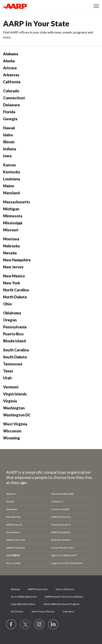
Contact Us (57, 501)
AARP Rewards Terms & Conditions (64, 597)
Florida (9, 112)
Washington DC (17, 415)
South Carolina (16, 350)
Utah (7, 378)
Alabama (11, 54)
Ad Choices (17, 611)
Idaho (8, 135)
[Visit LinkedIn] (53, 624)
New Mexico (14, 276)
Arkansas (11, 75)
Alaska (9, 61)
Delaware (12, 105)
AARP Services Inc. (61, 517)
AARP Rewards (14, 525)
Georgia (10, 119)
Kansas (9, 165)
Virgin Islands (15, 394)
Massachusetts (17, 202)
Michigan (11, 209)
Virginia (10, 401)
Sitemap (15, 589)
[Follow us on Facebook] (11, 624)
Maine (9, 186)
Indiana (10, 149)
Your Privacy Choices (43, 611)
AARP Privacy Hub (38, 589)
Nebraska (11, 246)
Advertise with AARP (62, 494)
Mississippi (13, 223)
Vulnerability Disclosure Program (61, 604)
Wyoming (12, 438)
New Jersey (13, 267)
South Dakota (15, 357)
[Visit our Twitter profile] (25, 624)
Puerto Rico (13, 334)
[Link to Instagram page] (39, 624)
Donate (10, 501)
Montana (11, 239)
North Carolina (16, 290)
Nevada (10, 253)
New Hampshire (17, 260)
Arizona (10, 68)
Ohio (7, 304)
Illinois (9, 142)
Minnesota (13, 216)
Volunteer (12, 509)
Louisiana (12, 179)
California (12, 82)
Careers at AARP (60, 509)
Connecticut (14, 98)
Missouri (11, 230)
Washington (14, 408)
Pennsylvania (15, 327)
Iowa (7, 156)
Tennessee (13, 364)
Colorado (11, 91)
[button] (96, 6)
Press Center (13, 563)
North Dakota (15, 297)
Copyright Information (23, 604)
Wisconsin (12, 431)
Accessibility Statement (24, 597)
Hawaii (9, 128)
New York (12, 283)
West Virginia (15, 424)
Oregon (10, 320)
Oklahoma (12, 313)
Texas (8, 371)
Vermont (11, 387)
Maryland (11, 193)
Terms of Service (65, 589)
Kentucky (12, 172)
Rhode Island (14, 341)
